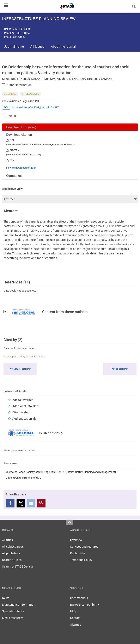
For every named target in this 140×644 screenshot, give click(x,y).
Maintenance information (19, 605)
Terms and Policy (81, 560)
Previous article (20, 369)
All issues (37, 46)
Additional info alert (25, 406)
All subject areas (13, 547)
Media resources (13, 618)
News (6, 598)
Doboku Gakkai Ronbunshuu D (24, 478)
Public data (78, 553)
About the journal (63, 46)
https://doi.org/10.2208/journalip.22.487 (35, 107)
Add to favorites (23, 400)
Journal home (14, 46)
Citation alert (21, 412)
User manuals (79, 598)
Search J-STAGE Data (18, 566)
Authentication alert (25, 418)
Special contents (13, 611)
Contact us (14, 176)
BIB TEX (14, 150)
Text (13, 160)
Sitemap (76, 624)
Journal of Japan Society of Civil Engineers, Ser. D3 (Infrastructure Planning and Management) (61, 472)
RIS (12, 140)
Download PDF (21, 127)
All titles (7, 540)
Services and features (84, 547)
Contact (75, 618)
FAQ (73, 611)
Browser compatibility (84, 605)
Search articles (12, 560)
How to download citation (21, 168)
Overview (76, 540)
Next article (120, 369)
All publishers (11, 553)
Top (69, 522)
